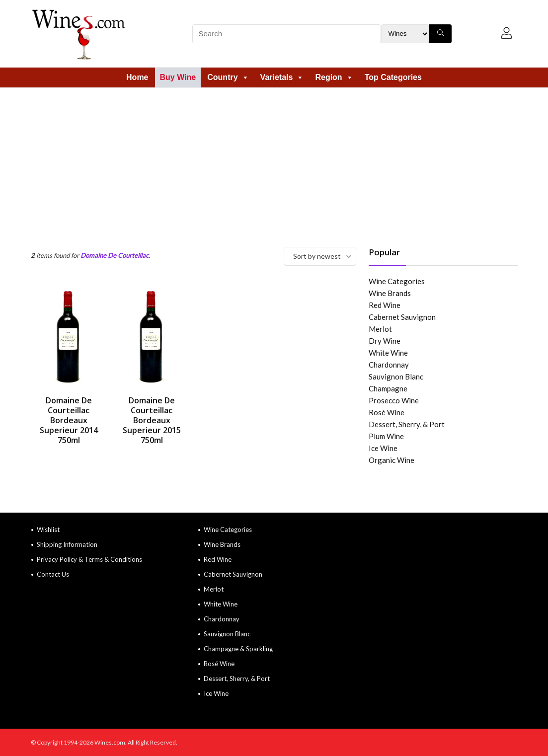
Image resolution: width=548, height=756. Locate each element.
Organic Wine (391, 460)
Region (334, 77)
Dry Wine (385, 341)
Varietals (282, 77)
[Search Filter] (405, 34)
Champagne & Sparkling (238, 649)
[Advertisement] (274, 162)
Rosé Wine (387, 412)
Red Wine (385, 305)
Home (137, 77)
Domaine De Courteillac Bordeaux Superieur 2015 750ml (152, 420)
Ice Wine (383, 448)
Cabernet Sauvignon (402, 317)
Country (228, 77)
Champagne (388, 388)
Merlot (380, 329)
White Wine (388, 353)
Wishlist (48, 529)
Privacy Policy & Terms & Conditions (89, 559)
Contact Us (53, 574)
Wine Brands (390, 293)
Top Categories (393, 77)
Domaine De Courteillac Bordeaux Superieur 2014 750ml (69, 420)
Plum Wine (386, 436)
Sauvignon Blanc (396, 377)
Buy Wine (178, 77)
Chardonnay (389, 365)
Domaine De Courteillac (115, 255)
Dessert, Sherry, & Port (407, 424)
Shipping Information (67, 544)
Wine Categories (397, 281)
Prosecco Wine (394, 400)
